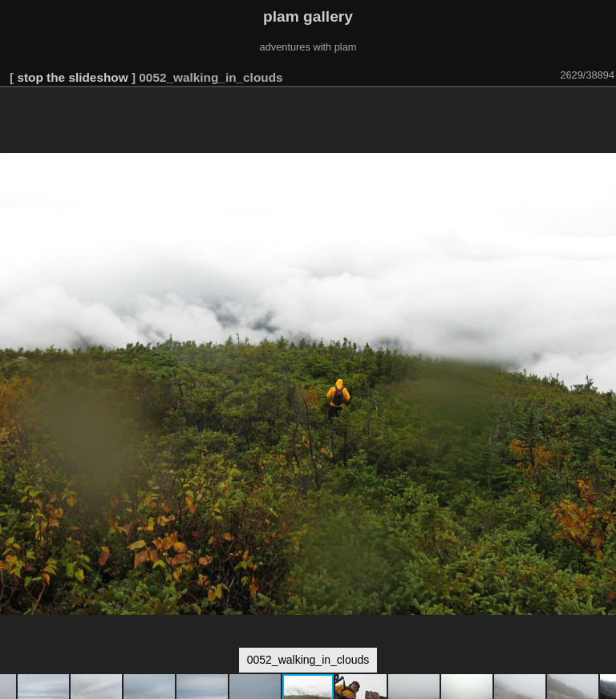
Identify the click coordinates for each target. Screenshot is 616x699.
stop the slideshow (72, 77)
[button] (602, 110)
